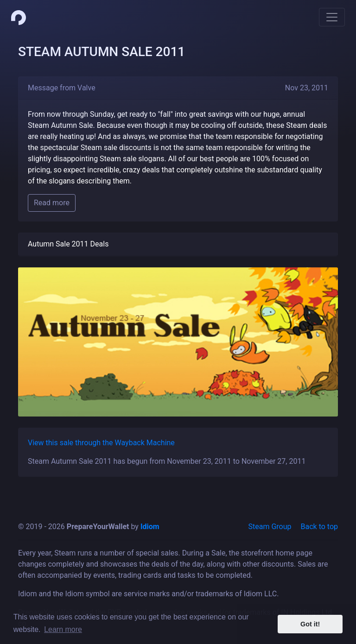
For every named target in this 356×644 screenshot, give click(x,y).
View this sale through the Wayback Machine (101, 443)
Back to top (319, 527)
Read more (52, 203)
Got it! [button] (310, 624)
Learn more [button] (63, 629)
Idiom (150, 527)
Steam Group (270, 527)
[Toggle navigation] (332, 17)
